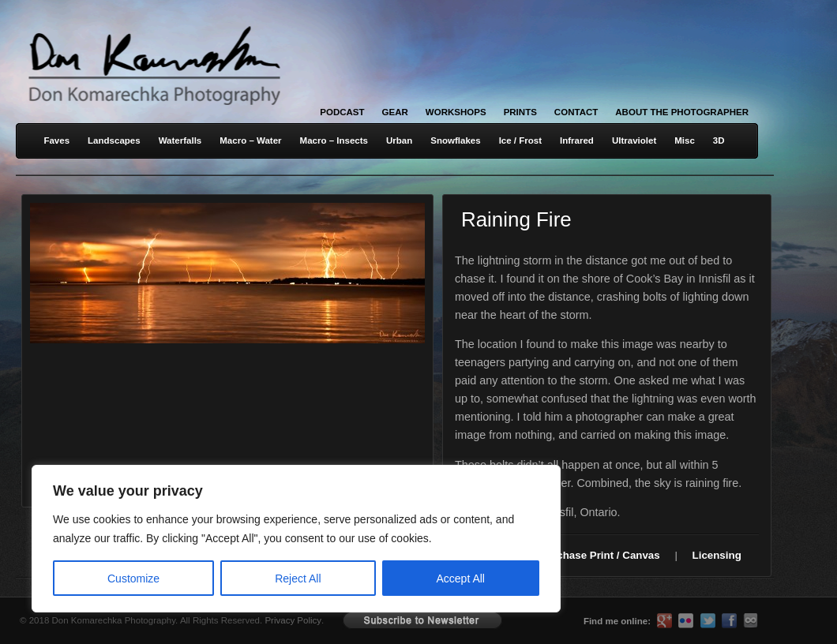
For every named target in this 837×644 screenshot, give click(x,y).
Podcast (342, 112)
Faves (56, 140)
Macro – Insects (334, 140)
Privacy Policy (293, 620)
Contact (576, 112)
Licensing (717, 555)
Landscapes (114, 140)
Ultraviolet (634, 140)
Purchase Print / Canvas (600, 555)
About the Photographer (682, 112)
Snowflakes (455, 140)
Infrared (577, 140)
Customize (133, 578)
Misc (685, 140)
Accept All (461, 578)
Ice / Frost (520, 140)
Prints (520, 112)
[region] (205, 539)
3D (719, 140)
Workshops (456, 112)
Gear (395, 112)
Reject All (298, 578)
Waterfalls (180, 140)
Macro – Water (250, 140)
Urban (399, 140)
